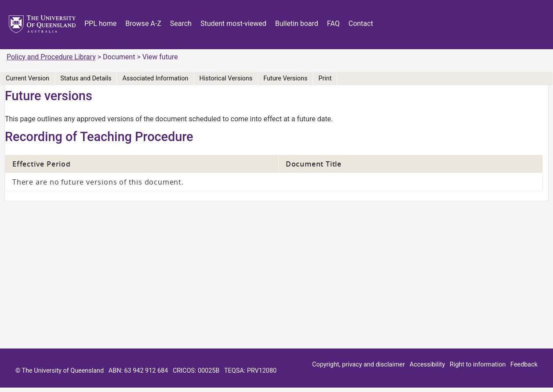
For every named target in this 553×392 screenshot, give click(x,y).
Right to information (478, 365)
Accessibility (427, 365)
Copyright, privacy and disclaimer (358, 365)
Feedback (524, 365)
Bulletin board (297, 24)
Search (181, 24)
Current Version (27, 78)
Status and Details (86, 78)
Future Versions (285, 78)
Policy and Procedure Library (51, 57)
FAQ (333, 24)
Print (325, 78)
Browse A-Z (143, 24)
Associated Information (155, 78)
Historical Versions (226, 78)
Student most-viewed (233, 24)
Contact (361, 24)
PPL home (100, 24)
